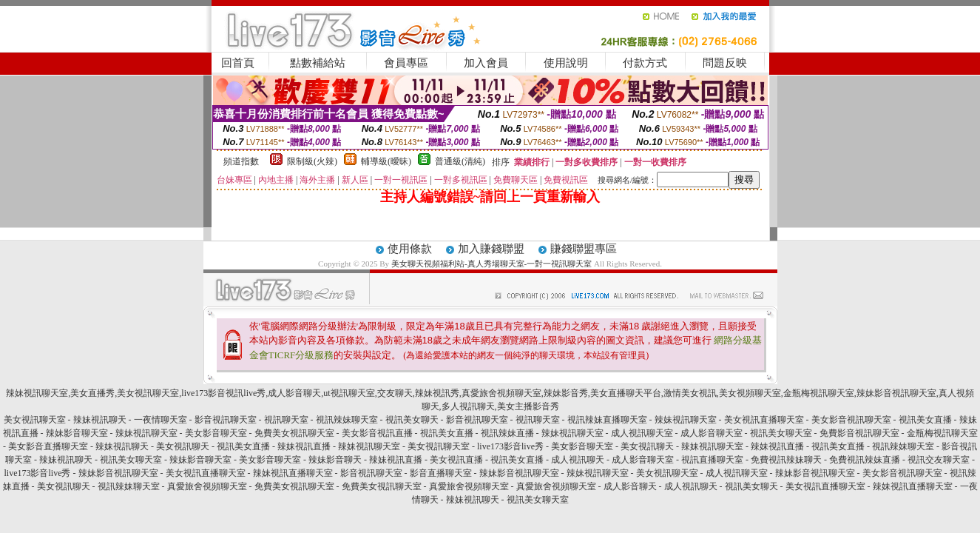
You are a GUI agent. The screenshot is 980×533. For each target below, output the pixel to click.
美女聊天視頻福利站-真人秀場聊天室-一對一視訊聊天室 (491, 264)
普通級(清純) (460, 161)
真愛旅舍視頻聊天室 (207, 486)
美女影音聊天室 (216, 433)
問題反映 (725, 63)
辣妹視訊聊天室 (686, 420)
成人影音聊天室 (712, 433)
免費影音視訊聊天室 (859, 433)
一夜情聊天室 (160, 420)
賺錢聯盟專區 (584, 249)
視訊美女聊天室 (781, 433)
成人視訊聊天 (578, 460)
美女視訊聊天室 (35, 420)
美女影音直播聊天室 (48, 446)
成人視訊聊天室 (642, 433)
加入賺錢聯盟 (491, 249)
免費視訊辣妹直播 (865, 460)
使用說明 (566, 63)
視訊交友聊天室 (939, 460)
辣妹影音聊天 (335, 460)
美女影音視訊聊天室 (851, 420)
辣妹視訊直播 (304, 446)
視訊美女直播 (925, 420)
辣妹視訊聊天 (100, 420)
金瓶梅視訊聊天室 (942, 433)
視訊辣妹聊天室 (347, 420)
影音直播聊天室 (441, 473)
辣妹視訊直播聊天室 (293, 473)
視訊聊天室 (286, 420)
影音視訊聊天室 (226, 420)
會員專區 (406, 63)
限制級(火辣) (312, 161)
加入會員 (486, 63)
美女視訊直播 (456, 460)
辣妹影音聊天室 (77, 433)
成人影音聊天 (630, 486)
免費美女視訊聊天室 (294, 433)
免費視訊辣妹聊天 (786, 460)
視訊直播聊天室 (712, 460)
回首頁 (238, 63)
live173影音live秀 (510, 446)
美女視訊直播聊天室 (764, 420)
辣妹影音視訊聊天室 (118, 473)
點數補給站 (318, 63)
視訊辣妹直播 (507, 433)
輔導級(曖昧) (386, 161)
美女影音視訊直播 (377, 433)
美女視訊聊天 (183, 446)
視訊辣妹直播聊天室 (607, 420)
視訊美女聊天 (412, 420)
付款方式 (645, 63)
